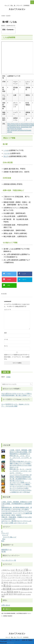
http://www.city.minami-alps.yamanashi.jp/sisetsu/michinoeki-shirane (19, 130)
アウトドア (5, 533)
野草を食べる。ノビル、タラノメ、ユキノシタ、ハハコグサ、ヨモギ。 (21, 458)
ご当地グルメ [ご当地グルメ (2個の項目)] (6, 570)
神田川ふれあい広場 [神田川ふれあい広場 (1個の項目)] (25, 592)
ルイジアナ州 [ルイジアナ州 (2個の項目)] (22, 580)
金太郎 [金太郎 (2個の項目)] (20, 594)
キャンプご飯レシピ (10, 537)
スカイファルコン (17, 9)
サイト (6, 346)
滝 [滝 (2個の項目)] (19, 592)
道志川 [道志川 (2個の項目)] (11, 594)
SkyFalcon (11, 643)
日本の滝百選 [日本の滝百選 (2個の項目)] (17, 589)
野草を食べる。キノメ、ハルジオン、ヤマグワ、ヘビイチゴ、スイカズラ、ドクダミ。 (21, 471)
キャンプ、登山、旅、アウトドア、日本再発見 (17, 637)
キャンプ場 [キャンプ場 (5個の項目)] (22, 570)
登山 (4, 539)
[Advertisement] (17, 425)
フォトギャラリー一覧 (9, 560)
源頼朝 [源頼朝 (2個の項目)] (16, 592)
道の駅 (4, 552)
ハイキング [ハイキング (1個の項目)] (23, 578)
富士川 (6, 156)
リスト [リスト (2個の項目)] (15, 580)
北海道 (8, 377)
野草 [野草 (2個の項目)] (15, 594)
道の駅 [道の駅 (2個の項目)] (6, 594)
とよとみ (7, 153)
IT (2, 532)
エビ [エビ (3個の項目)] (13, 570)
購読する (7, 609)
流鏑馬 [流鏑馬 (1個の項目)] (5, 592)
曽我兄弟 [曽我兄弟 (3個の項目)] (25, 589)
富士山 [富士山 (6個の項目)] (7, 586)
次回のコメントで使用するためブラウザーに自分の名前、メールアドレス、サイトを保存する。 (17, 357)
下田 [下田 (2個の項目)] (29, 580)
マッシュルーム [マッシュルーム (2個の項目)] (7, 580)
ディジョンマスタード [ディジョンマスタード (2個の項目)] (13, 576)
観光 (3, 541)
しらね (6, 150)
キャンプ (5, 535)
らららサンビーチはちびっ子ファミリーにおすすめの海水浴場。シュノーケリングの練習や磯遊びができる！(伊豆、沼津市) (17, 513)
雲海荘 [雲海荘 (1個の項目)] (24, 595)
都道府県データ (6, 550)
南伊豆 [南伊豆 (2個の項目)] (6, 583)
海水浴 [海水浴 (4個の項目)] (10, 592)
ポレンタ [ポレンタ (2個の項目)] (29, 578)
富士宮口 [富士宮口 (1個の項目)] (25, 583)
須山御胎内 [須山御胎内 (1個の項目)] (28, 595)
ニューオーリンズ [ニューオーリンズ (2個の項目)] (14, 578)
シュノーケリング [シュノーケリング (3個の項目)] (14, 573)
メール (6, 339)
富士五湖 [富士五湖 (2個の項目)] (20, 583)
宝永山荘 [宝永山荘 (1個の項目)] (14, 583)
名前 (5, 333)
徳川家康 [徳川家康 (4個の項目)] (7, 589)
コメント (7, 310)
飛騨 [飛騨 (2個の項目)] (3, 597)
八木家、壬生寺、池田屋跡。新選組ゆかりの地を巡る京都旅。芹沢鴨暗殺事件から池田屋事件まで (21, 452)
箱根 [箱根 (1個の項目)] (2, 595)
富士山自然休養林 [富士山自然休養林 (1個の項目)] (16, 586)
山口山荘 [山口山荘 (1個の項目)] (22, 586)
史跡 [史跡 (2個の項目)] (10, 583)
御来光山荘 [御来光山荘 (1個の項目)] (27, 586)
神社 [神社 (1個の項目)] (31, 592)
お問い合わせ (6, 605)
